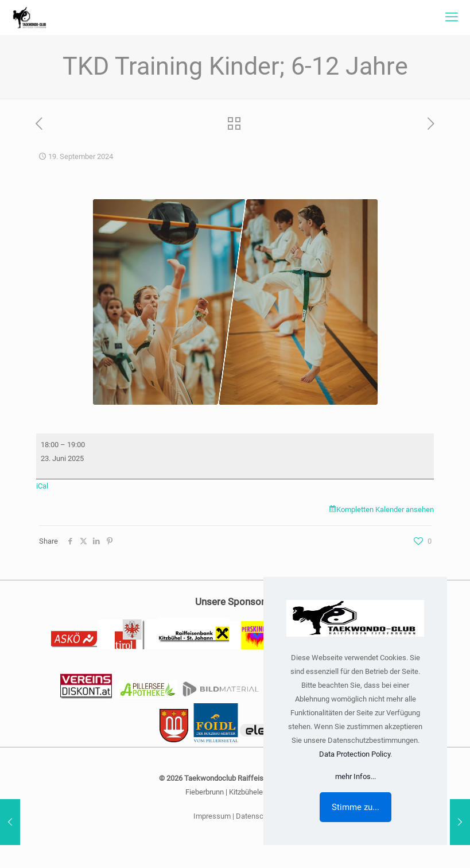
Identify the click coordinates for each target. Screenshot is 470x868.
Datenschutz (257, 816)
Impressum (212, 816)
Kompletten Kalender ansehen (385, 509)
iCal (42, 486)
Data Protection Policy (355, 754)
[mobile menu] (452, 17)
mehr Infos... (356, 776)
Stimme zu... (356, 807)
